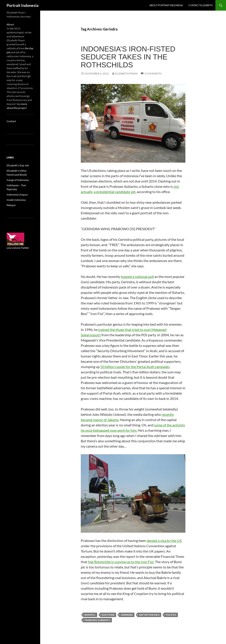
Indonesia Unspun (17, 195)
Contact (11, 121)
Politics (171, 615)
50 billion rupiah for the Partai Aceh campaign (135, 367)
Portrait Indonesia (23, 5)
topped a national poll (137, 276)
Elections (108, 615)
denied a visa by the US (164, 540)
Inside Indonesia (16, 200)
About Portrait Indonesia (166, 5)
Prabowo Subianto (97, 620)
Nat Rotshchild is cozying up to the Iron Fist (121, 562)
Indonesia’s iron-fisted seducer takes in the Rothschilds (128, 57)
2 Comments (153, 73)
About (10, 24)
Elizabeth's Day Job (18, 165)
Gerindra (127, 615)
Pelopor (11, 205)
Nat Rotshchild (149, 615)
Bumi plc (90, 615)
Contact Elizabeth (201, 5)
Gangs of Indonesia (18, 180)
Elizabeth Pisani (126, 73)
